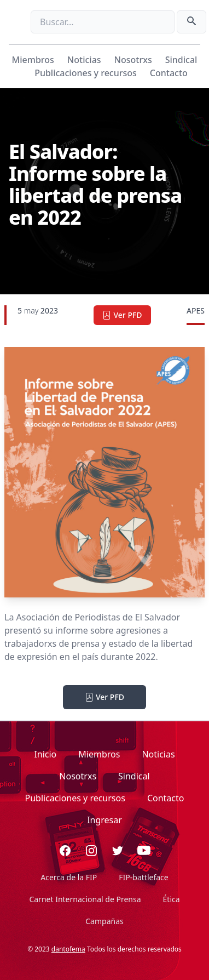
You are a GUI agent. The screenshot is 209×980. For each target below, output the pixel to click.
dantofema (68, 949)
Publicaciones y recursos (86, 73)
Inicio (45, 754)
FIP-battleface (143, 877)
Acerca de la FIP (69, 877)
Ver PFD (122, 315)
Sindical (181, 60)
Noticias (84, 60)
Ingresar (104, 820)
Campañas (104, 921)
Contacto (169, 73)
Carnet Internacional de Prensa (85, 899)
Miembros (33, 60)
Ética (172, 899)
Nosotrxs (133, 60)
